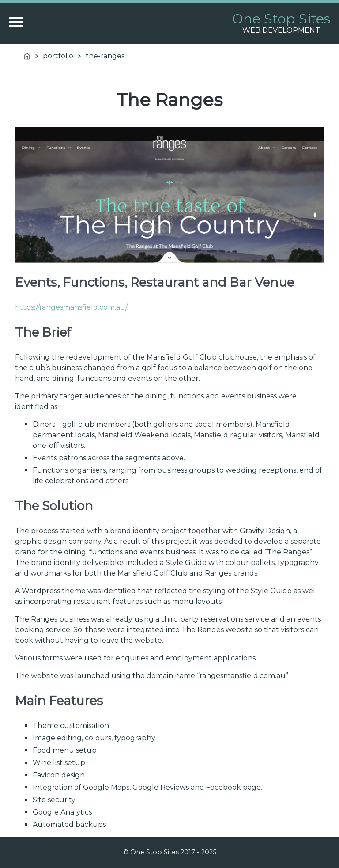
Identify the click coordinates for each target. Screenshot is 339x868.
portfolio (58, 56)
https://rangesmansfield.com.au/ (71, 307)
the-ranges (105, 56)
